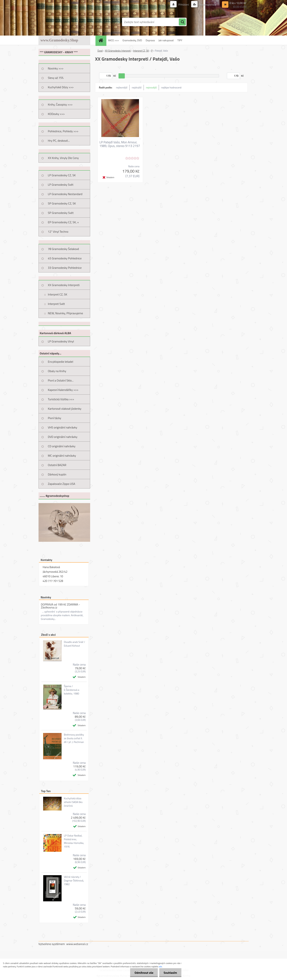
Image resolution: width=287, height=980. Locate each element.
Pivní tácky (55, 418)
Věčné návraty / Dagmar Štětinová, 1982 (74, 881)
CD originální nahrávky (62, 446)
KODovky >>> (56, 114)
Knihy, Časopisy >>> (60, 104)
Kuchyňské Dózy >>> (61, 87)
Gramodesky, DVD (132, 40)
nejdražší (137, 87)
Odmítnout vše (143, 973)
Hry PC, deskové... (59, 141)
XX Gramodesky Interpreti (64, 285)
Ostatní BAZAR (57, 465)
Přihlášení (184, 5)
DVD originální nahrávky (63, 437)
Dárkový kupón (57, 474)
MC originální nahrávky (62, 456)
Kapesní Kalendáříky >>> (63, 390)
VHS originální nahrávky (63, 427)
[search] (182, 22)
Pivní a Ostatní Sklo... (61, 380)
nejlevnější (122, 87)
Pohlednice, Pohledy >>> (63, 131)
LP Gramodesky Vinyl (61, 341)
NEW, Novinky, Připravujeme (66, 313)
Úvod (100, 51)
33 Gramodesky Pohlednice (65, 268)
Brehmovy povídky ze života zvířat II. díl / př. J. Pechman (74, 738)
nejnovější (151, 87)
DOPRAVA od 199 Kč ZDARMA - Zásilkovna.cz (61, 606)
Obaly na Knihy (57, 371)
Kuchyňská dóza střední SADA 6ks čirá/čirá (73, 802)
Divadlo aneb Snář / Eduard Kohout (74, 644)
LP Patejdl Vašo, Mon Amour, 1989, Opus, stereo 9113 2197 (120, 144)
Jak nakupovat (166, 40)
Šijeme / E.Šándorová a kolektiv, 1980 (71, 690)
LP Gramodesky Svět (61, 185)
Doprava (150, 40)
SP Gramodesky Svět (61, 213)
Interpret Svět (56, 304)
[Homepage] (102, 40)
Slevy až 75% (56, 78)
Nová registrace (207, 5)
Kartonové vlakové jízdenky (65, 409)
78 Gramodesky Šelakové (64, 249)
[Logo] (64, 22)
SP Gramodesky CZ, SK (62, 203)
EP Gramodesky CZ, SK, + (63, 222)
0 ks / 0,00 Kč (238, 3)
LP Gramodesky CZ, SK (62, 175)
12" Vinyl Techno (58, 232)
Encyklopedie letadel (61, 362)
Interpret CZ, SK (58, 294)
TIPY (180, 40)
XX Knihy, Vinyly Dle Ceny (63, 158)
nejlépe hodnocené (171, 87)
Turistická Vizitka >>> (61, 399)
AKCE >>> (114, 40)
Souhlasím (170, 973)
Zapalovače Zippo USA (62, 484)
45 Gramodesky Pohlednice (65, 258)
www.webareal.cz (77, 944)
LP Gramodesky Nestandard (65, 194)
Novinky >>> (56, 68)
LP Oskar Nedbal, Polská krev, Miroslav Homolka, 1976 (74, 841)
